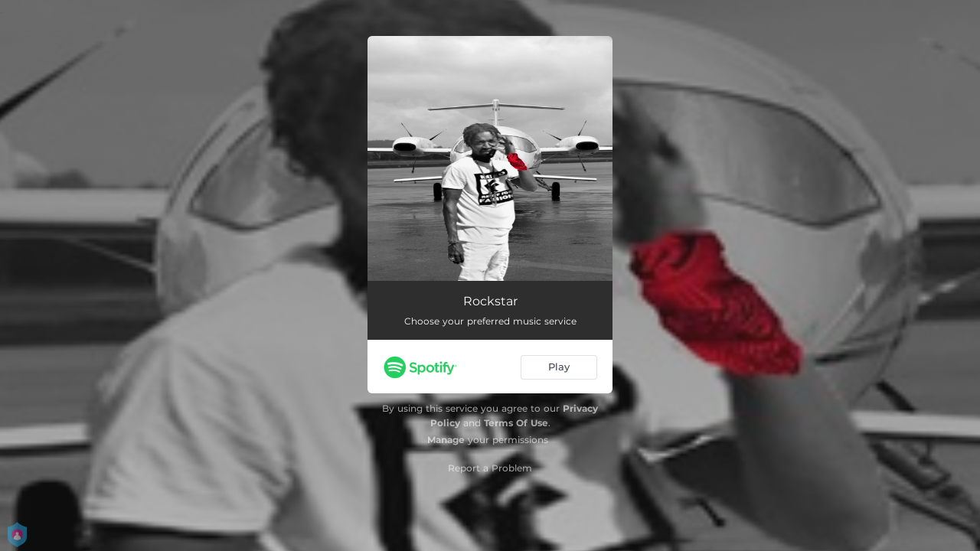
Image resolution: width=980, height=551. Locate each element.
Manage (446, 440)
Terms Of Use (516, 423)
